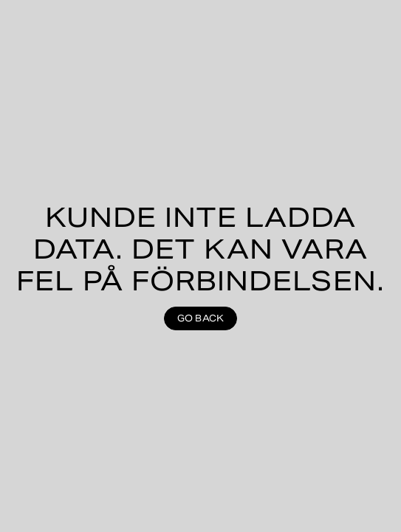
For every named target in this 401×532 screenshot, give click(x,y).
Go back (201, 318)
